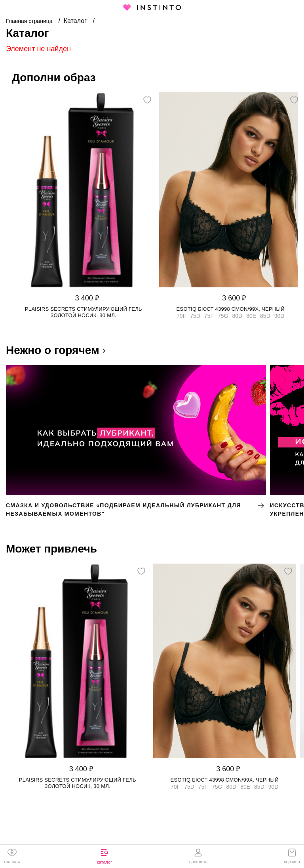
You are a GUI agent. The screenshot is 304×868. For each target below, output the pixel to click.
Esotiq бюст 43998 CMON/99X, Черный (231, 309)
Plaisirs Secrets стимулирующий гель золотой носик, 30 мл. (84, 312)
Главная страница (30, 21)
